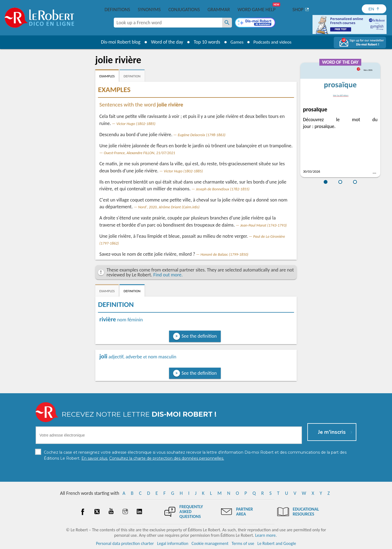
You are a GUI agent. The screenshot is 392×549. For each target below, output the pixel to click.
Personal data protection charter (125, 543)
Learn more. (266, 535)
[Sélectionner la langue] (374, 9)
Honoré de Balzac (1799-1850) (224, 254)
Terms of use (243, 543)
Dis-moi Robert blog (119, 42)
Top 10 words (205, 42)
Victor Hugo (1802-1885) (136, 124)
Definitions (117, 10)
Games (236, 42)
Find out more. (168, 275)
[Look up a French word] (227, 23)
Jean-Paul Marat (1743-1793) (263, 225)
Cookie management (210, 543)
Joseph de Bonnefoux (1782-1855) (223, 189)
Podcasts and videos (273, 42)
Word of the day (165, 42)
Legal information (173, 543)
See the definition (199, 336)
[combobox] (168, 23)
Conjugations (184, 10)
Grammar (219, 10)
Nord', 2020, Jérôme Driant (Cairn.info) (169, 207)
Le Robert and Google (277, 543)
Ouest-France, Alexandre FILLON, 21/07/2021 (139, 153)
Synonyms (149, 10)
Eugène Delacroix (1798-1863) (202, 135)
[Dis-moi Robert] (255, 23)
